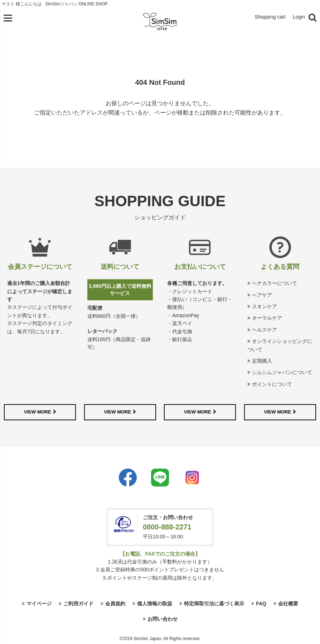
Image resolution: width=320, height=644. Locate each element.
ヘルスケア (265, 330)
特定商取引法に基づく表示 (214, 604)
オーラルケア (267, 318)
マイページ (39, 604)
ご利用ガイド (78, 604)
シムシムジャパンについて (282, 372)
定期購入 (262, 361)
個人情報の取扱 (155, 604)
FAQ (261, 604)
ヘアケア (262, 295)
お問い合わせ (163, 619)
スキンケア (265, 306)
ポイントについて (272, 384)
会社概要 (288, 604)
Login (299, 17)
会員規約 (115, 604)
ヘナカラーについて (275, 283)
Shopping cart (270, 17)
